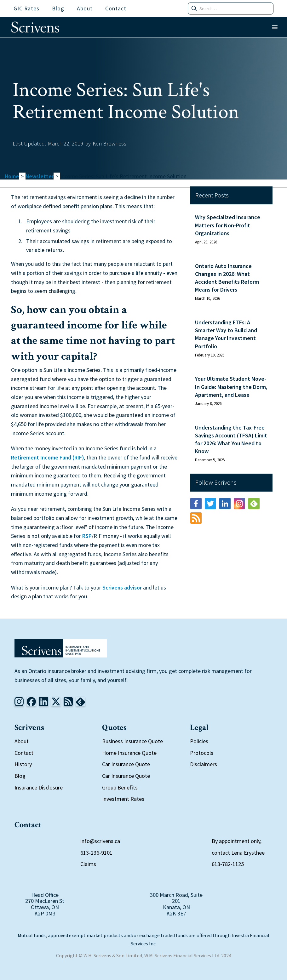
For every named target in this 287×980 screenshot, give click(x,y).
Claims (88, 864)
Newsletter (40, 176)
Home (12, 176)
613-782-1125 (228, 864)
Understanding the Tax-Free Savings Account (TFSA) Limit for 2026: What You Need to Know (231, 439)
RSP (87, 536)
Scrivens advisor (122, 587)
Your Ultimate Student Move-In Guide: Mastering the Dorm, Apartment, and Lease (231, 387)
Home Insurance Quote (129, 753)
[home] (35, 27)
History (23, 764)
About (22, 741)
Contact (24, 753)
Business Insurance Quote (132, 741)
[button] (275, 27)
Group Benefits (120, 787)
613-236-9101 (96, 853)
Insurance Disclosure (39, 787)
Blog (20, 776)
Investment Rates (123, 799)
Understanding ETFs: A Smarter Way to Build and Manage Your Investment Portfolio (226, 334)
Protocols (202, 753)
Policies (199, 741)
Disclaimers (204, 764)
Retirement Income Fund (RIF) (47, 457)
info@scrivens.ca (100, 841)
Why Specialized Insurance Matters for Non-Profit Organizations (228, 225)
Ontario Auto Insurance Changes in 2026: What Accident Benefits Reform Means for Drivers (227, 278)
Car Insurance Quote (126, 764)
